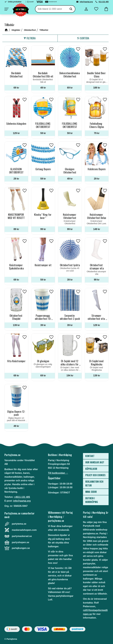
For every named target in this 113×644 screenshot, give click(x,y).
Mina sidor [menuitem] (91, 492)
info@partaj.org (86, 2)
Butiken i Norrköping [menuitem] (92, 500)
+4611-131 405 (22, 497)
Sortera (85, 38)
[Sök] (71, 9)
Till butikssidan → (58, 473)
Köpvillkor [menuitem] (91, 469)
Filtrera (31, 38)
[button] (6, 9)
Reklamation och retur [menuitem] (94, 484)
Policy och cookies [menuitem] (95, 475)
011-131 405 (104, 2)
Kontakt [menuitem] (90, 456)
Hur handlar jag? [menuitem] (95, 462)
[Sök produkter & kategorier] (51, 9)
